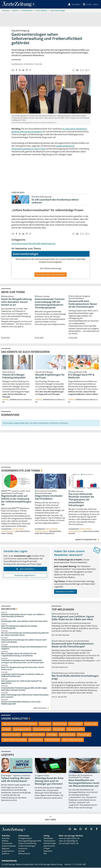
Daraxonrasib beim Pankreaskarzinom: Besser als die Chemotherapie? (83, 304)
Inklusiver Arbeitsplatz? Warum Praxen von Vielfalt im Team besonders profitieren (23, 616)
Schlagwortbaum (25, 839)
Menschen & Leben (11, 735)
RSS (45, 854)
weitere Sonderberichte (88, 540)
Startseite (6, 839)
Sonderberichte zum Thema (21, 471)
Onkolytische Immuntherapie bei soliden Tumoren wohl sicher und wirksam (24, 641)
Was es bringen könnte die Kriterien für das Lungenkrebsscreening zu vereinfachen (19, 655)
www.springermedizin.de (69, 839)
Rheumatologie (52, 740)
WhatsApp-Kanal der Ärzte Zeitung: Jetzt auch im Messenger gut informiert (49, 781)
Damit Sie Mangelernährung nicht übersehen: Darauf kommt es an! (16, 302)
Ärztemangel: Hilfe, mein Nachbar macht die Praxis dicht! (24, 622)
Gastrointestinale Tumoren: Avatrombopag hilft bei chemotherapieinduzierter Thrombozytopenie (50, 304)
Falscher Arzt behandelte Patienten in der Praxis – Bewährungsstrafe (21, 703)
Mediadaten (48, 839)
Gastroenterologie (20, 244)
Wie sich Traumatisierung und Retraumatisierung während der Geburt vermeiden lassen (25, 634)
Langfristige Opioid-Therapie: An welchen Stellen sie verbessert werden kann (22, 676)
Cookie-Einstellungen (27, 846)
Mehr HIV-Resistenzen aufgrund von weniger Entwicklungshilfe (19, 627)
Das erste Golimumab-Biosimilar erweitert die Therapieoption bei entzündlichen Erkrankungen (81, 500)
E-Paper (47, 849)
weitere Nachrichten (41, 708)
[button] (96, 5)
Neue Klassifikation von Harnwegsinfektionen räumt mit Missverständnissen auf (84, 783)
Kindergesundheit (75, 729)
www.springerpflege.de (68, 841)
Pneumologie (84, 735)
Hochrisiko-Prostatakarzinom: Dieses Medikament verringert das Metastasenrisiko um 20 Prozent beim (22, 662)
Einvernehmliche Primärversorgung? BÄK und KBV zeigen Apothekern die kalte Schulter (24, 689)
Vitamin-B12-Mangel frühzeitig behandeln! (14, 376)
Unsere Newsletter (15, 719)
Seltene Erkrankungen (72, 740)
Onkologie (52, 735)
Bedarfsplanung (48, 244)
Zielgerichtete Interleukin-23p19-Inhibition (49, 498)
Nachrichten (8, 609)
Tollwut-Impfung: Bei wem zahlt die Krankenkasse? (16, 780)
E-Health (7, 729)
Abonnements (49, 846)
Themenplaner (49, 841)
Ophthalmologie (67, 735)
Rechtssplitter (36, 740)
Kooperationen (8, 851)
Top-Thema (45, 724)
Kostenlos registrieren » (25, 576)
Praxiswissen (7, 844)
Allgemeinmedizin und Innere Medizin (20, 724)
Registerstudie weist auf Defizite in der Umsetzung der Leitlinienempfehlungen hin (16, 501)
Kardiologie (59, 729)
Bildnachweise (24, 854)
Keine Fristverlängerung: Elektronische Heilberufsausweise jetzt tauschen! (25, 696)
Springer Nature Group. (53, 865)
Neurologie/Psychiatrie (34, 735)
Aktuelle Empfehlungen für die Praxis (50, 376)
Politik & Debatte (9, 846)
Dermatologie (76, 724)
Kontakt (21, 851)
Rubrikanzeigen (50, 844)
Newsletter (48, 851)
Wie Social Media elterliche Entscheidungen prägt (75, 678)
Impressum (23, 849)
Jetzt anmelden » (25, 569)
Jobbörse (6, 854)
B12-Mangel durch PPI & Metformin (81, 376)
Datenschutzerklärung (27, 844)
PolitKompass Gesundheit (14, 740)
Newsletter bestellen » (66, 592)
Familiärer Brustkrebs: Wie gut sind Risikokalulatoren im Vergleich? (24, 648)
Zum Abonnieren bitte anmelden (51, 275)
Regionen (6, 849)
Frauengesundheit (22, 729)
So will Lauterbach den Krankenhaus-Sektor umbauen (55, 201)
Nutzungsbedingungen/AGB (30, 841)
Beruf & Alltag (60, 724)
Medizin (5, 841)
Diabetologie (91, 724)
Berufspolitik (35, 244)
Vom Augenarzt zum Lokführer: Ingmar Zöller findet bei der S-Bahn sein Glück (73, 618)
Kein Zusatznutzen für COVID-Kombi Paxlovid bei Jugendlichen (21, 683)
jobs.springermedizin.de (69, 844)
